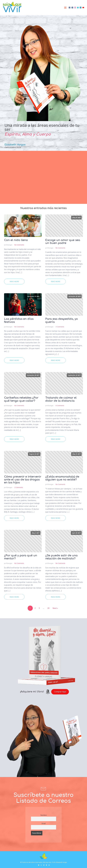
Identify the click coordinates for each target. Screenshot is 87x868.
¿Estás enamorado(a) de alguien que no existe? (62, 478)
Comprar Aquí (60, 692)
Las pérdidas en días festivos (19, 320)
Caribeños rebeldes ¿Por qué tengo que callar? (21, 399)
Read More (14, 281)
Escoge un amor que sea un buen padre (63, 242)
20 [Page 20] (48, 608)
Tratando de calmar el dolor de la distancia (61, 399)
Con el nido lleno (16, 240)
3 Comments (60, 327)
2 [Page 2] (35, 608)
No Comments (19, 245)
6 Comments (60, 405)
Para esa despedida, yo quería (62, 320)
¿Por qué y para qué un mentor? (21, 557)
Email (44, 823)
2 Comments (19, 487)
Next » (55, 608)
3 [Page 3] (39, 608)
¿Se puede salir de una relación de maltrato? (61, 557)
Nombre (44, 815)
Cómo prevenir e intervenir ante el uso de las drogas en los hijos (23, 480)
